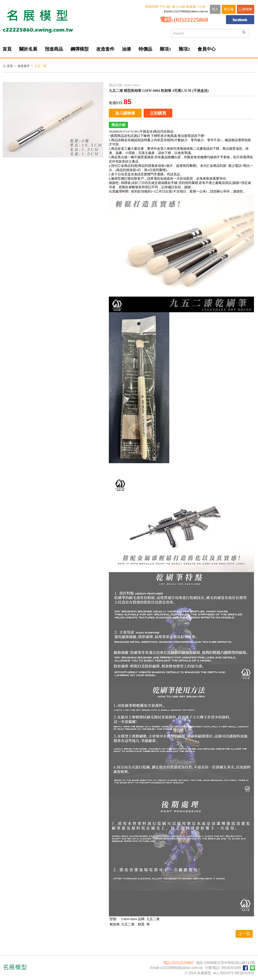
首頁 (10, 66)
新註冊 (229, 9)
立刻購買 (158, 113)
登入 (215, 9)
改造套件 (24, 66)
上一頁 (244, 934)
